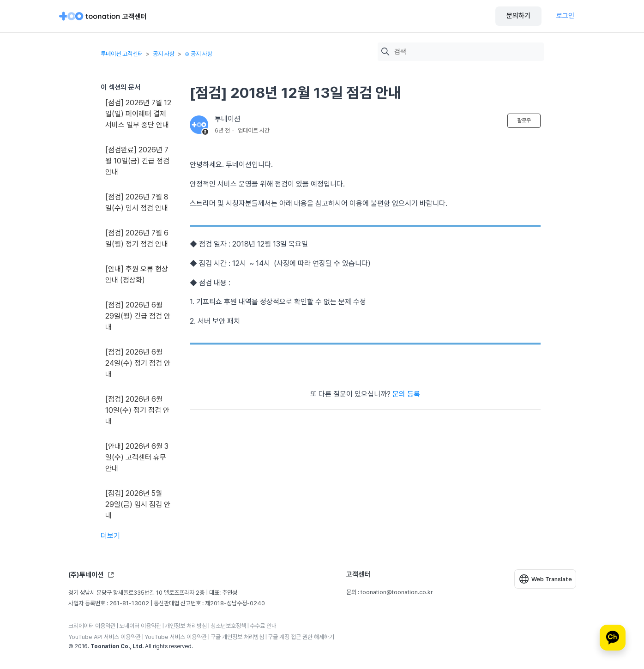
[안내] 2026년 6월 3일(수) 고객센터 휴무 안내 (137, 457)
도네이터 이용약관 (140, 626)
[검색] (467, 52)
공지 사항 (164, 54)
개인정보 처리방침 (186, 626)
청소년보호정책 (228, 626)
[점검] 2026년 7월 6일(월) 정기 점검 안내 (137, 238)
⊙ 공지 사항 (199, 54)
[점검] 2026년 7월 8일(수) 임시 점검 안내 (137, 202)
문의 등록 (406, 394)
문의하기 (518, 16)
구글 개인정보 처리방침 (237, 637)
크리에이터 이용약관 (92, 626)
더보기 (110, 536)
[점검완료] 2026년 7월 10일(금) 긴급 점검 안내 (137, 161)
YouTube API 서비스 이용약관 (105, 637)
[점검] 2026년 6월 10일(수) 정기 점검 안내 (137, 410)
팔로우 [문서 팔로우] (524, 121)
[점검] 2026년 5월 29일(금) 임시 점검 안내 (138, 504)
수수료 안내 (263, 626)
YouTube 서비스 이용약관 (176, 637)
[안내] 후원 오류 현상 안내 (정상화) (137, 274)
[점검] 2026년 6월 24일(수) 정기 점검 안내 (138, 363)
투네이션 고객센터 (122, 54)
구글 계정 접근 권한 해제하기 (301, 637)
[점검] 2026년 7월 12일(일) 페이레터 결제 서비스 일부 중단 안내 (138, 114)
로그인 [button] (565, 16)
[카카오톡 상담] (613, 638)
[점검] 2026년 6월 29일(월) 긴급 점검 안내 (138, 316)
